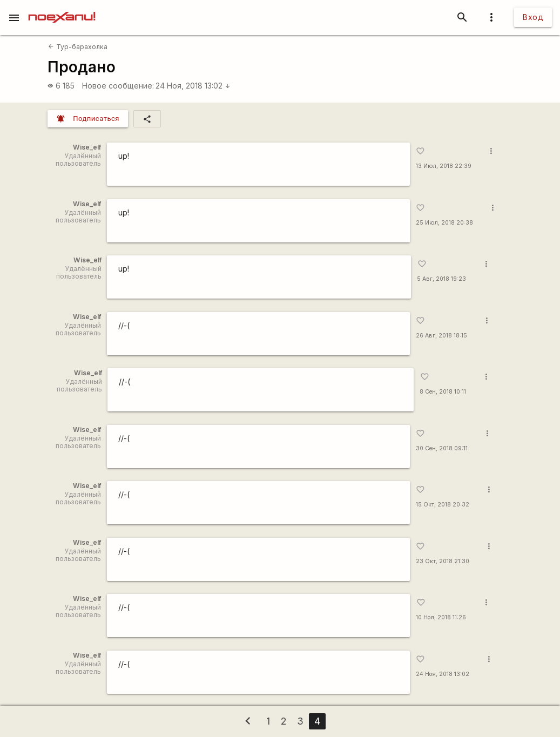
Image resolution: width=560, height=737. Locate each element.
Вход (533, 17)
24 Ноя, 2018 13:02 (193, 86)
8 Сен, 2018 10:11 (443, 392)
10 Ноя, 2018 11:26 (441, 617)
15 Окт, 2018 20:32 (443, 505)
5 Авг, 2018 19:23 (441, 279)
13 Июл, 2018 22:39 (444, 166)
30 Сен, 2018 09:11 (442, 448)
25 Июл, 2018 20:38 (444, 223)
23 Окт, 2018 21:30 (443, 561)
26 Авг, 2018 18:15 (441, 336)
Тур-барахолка (77, 47)
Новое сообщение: (118, 86)
